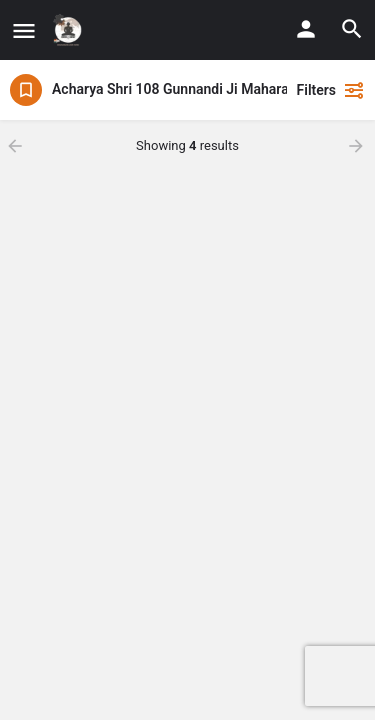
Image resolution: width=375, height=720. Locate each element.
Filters (331, 90)
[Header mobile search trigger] (352, 29)
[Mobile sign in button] (306, 29)
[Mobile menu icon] (24, 30)
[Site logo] (70, 30)
